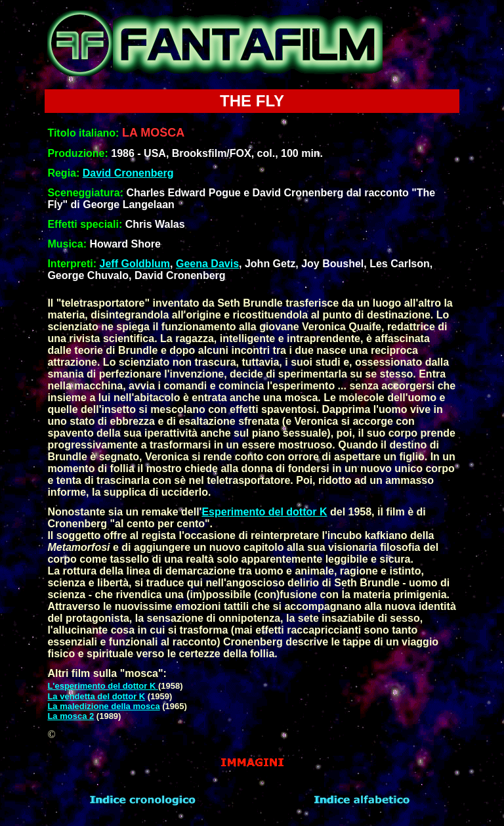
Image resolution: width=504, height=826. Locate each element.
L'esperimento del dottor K (103, 686)
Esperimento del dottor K (264, 512)
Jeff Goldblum (135, 264)
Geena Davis (207, 264)
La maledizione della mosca (103, 706)
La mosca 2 (71, 716)
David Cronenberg (128, 173)
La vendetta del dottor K (96, 696)
